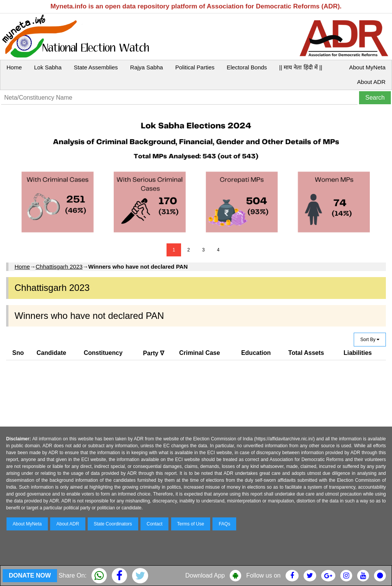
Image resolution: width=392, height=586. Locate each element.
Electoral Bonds (247, 67)
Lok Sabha (48, 67)
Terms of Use (191, 524)
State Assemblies (96, 67)
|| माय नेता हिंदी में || (301, 67)
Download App (205, 575)
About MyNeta (367, 67)
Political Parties (195, 67)
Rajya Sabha (147, 67)
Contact (154, 524)
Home (14, 67)
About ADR (371, 82)
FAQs (224, 524)
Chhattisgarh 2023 (59, 267)
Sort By (370, 340)
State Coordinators (113, 524)
